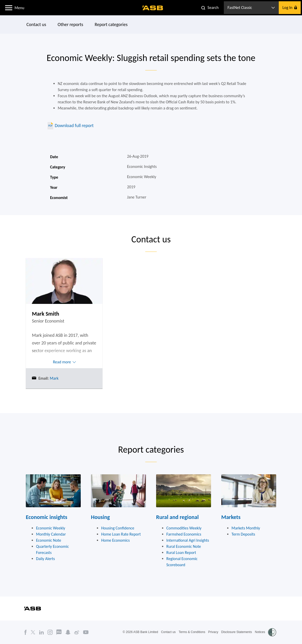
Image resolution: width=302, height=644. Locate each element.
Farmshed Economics (184, 534)
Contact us (36, 24)
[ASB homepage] (153, 8)
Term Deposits (243, 534)
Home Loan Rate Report (121, 534)
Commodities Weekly (184, 528)
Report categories (111, 24)
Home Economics (115, 540)
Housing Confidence (118, 528)
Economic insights (47, 517)
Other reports (71, 24)
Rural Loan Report (181, 553)
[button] (9, 7)
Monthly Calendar (51, 534)
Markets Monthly (246, 528)
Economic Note (49, 540)
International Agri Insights (188, 540)
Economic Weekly (51, 528)
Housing (100, 517)
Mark (54, 378)
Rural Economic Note (184, 546)
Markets (231, 517)
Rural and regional (177, 517)
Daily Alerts (45, 559)
